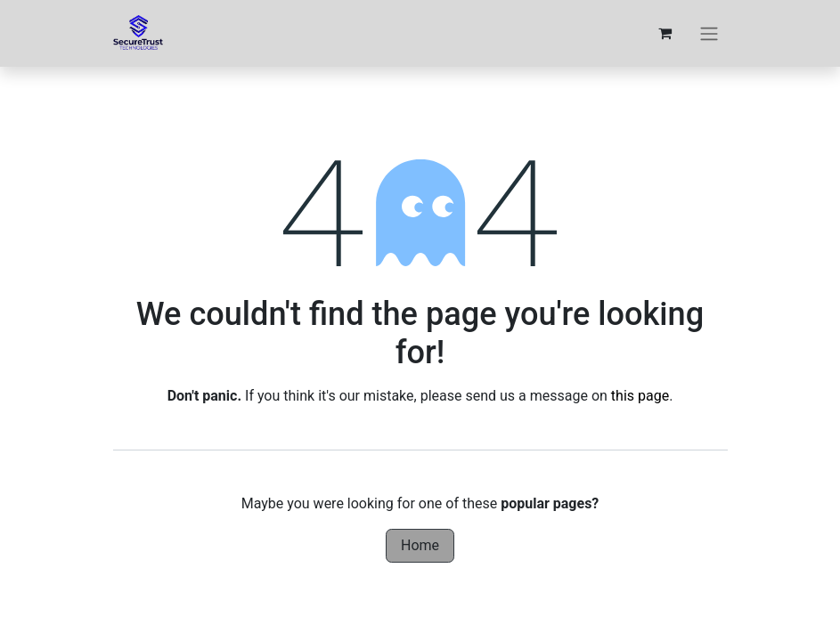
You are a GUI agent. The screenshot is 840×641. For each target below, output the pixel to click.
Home (420, 545)
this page (640, 396)
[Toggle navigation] (709, 33)
